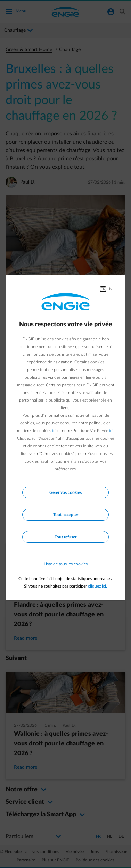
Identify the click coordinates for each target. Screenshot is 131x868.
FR (103, 289)
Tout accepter (66, 515)
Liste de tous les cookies (66, 564)
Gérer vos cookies (65, 492)
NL (112, 289)
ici (54, 431)
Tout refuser (65, 537)
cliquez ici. (97, 586)
